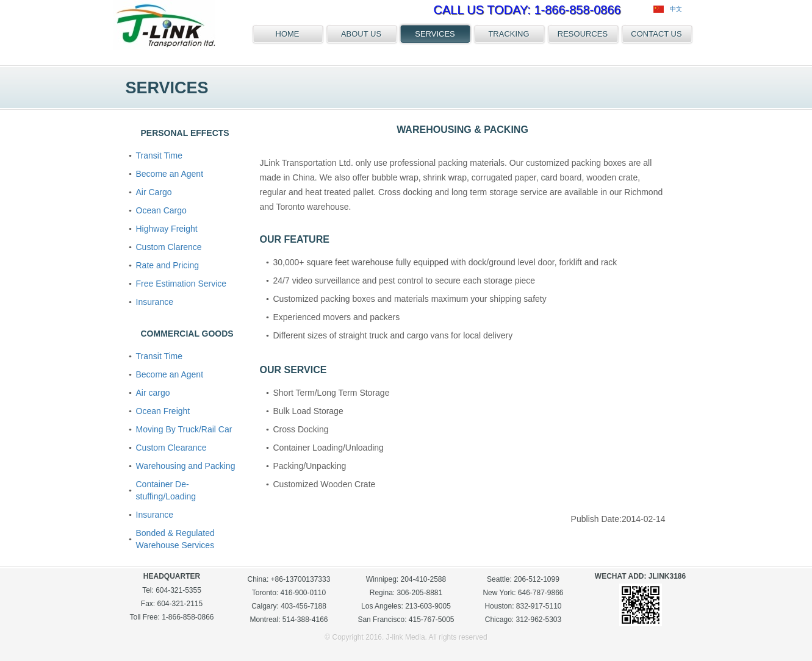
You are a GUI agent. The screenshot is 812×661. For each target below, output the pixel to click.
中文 (668, 9)
